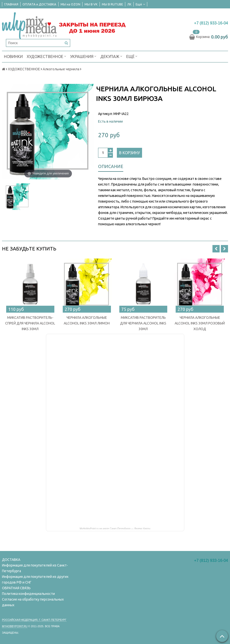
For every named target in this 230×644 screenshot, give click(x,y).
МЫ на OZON (70, 4)
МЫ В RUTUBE (112, 4)
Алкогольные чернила (61, 69)
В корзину (129, 153)
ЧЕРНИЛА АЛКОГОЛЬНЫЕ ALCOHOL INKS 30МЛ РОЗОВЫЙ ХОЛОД (200, 323)
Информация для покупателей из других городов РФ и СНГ (35, 579)
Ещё (140, 4)
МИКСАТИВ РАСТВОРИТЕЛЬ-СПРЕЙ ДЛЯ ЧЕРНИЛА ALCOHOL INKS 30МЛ (30, 323)
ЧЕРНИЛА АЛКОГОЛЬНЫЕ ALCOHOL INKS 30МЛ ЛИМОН (87, 320)
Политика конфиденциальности (28, 594)
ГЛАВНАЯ (11, 4)
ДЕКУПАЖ (111, 56)
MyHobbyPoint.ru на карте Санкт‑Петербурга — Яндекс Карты (115, 528)
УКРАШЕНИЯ (83, 56)
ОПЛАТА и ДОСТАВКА (39, 4)
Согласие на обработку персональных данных (33, 602)
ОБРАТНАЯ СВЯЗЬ (16, 588)
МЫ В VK (91, 4)
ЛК (129, 4)
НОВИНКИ (13, 57)
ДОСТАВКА (11, 560)
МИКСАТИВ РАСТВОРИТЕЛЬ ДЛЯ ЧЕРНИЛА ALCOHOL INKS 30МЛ (143, 323)
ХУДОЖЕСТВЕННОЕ (46, 56)
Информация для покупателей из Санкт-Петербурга (35, 568)
